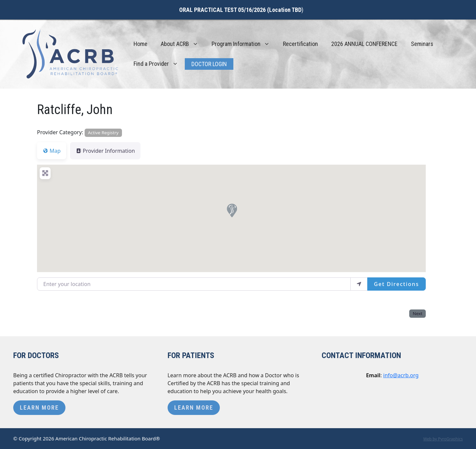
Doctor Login (209, 64)
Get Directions (397, 284)
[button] (231, 210)
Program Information (244, 44)
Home (140, 44)
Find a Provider (159, 64)
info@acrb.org (401, 375)
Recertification (300, 44)
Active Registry (103, 133)
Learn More (39, 408)
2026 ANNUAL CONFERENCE (364, 44)
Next (417, 313)
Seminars (422, 44)
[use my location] (359, 284)
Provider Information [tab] (105, 151)
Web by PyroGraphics (443, 439)
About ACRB (183, 44)
